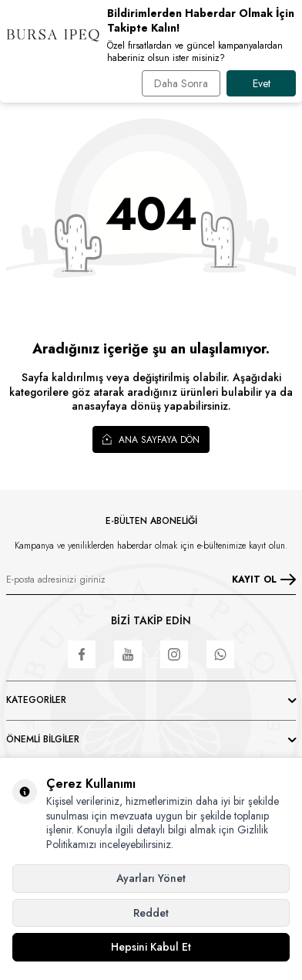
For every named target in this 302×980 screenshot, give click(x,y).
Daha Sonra (181, 83)
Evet (262, 83)
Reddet (151, 913)
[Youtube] (128, 654)
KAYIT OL (264, 580)
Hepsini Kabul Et (151, 947)
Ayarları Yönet (151, 878)
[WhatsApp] (220, 654)
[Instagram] (174, 654)
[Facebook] (82, 654)
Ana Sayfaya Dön (151, 439)
